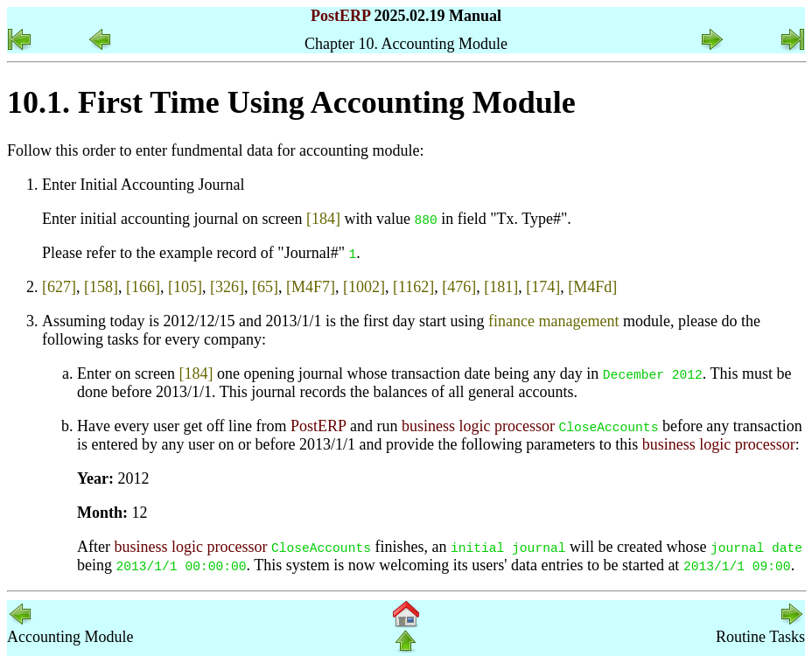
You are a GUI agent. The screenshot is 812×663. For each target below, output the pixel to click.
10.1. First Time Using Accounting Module (291, 102)
